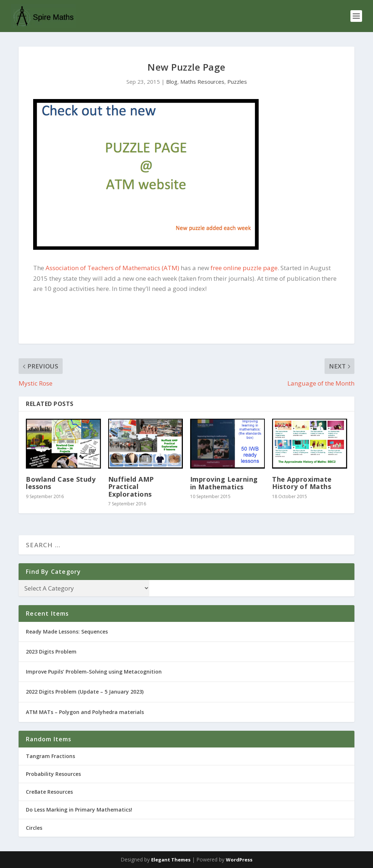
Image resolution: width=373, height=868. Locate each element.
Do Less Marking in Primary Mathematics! (79, 810)
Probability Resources (53, 774)
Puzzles (237, 82)
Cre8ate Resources (49, 792)
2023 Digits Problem (51, 652)
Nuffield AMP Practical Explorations (131, 486)
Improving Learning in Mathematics (224, 483)
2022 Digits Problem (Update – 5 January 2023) (85, 692)
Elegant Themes (171, 860)
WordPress (239, 860)
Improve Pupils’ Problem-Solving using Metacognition (94, 672)
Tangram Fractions (50, 756)
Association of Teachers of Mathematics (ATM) (112, 268)
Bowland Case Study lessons (61, 483)
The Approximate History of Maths (302, 483)
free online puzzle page (244, 268)
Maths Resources (202, 82)
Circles (34, 828)
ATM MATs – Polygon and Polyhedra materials (85, 712)
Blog (172, 82)
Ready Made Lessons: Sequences (67, 632)
